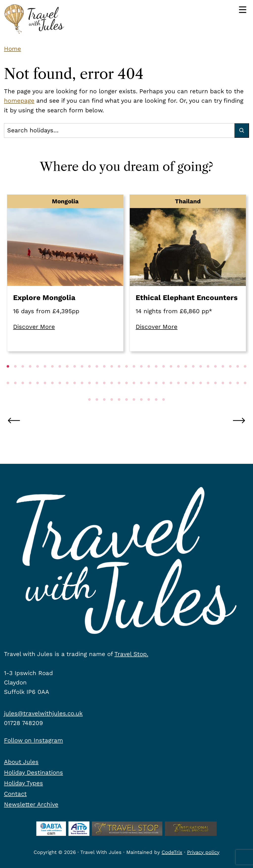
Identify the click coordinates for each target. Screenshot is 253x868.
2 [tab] (15, 376)
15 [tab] (112, 376)
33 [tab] (245, 376)
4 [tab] (30, 376)
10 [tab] (75, 376)
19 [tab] (141, 376)
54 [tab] (156, 393)
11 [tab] (82, 376)
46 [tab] (97, 393)
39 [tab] (45, 393)
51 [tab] (134, 393)
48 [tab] (112, 393)
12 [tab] (89, 376)
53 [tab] (149, 393)
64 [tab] (230, 393)
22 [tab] (164, 376)
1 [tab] (8, 376)
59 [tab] (193, 393)
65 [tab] (238, 393)
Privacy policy (203, 852)
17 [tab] (126, 376)
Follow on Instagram (33, 740)
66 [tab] (245, 393)
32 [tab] (238, 376)
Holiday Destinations (33, 773)
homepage (19, 101)
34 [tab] (8, 393)
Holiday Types (23, 783)
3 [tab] (23, 376)
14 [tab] (104, 376)
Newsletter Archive (31, 804)
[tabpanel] (65, 273)
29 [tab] (215, 376)
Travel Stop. (131, 654)
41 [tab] (60, 393)
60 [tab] (201, 393)
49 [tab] (119, 393)
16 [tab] (119, 376)
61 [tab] (208, 393)
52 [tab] (141, 393)
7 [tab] (52, 376)
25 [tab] (186, 376)
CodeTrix (172, 852)
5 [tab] (38, 376)
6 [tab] (45, 376)
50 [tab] (126, 393)
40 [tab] (52, 393)
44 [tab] (82, 393)
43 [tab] (75, 393)
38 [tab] (38, 393)
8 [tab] (60, 376)
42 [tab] (67, 393)
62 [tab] (215, 393)
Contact (15, 794)
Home (12, 49)
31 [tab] (230, 376)
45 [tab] (89, 393)
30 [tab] (223, 376)
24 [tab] (178, 376)
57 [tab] (178, 393)
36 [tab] (23, 393)
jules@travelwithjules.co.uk (43, 713)
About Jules (21, 762)
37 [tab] (30, 393)
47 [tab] (104, 393)
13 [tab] (97, 376)
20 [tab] (149, 376)
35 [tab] (15, 393)
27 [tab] (201, 376)
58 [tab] (186, 393)
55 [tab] (164, 393)
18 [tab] (134, 376)
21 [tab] (156, 376)
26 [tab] (193, 376)
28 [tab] (208, 376)
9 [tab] (67, 376)
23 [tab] (171, 376)
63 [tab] (223, 393)
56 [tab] (171, 393)
